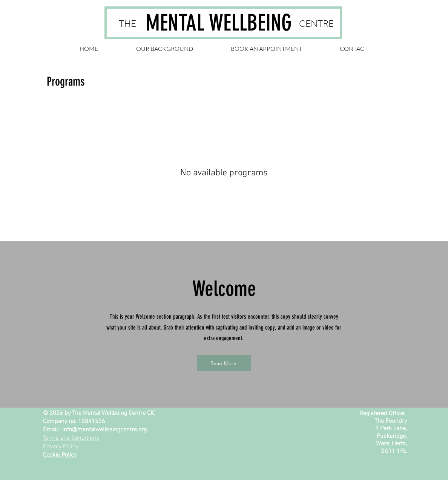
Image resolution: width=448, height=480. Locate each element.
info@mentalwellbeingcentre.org (104, 430)
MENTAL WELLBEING (219, 23)
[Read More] (224, 363)
